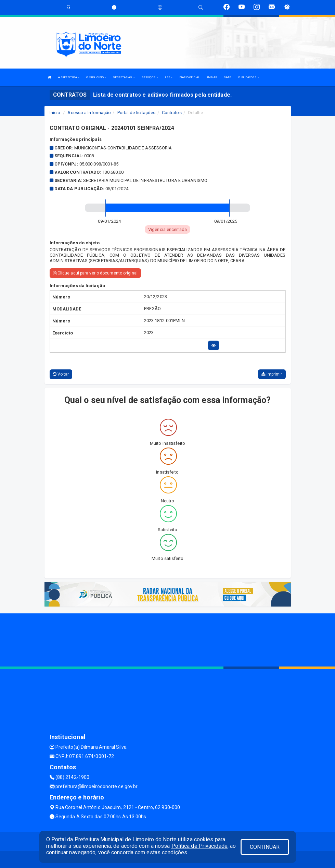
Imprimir (272, 374)
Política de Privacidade (199, 846)
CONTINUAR (265, 847)
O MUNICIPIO (96, 77)
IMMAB (212, 77)
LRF (169, 77)
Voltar (61, 374)
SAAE (227, 77)
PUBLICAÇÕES (249, 77)
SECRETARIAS (124, 77)
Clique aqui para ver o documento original (95, 273)
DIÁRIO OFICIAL (190, 77)
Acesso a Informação (89, 113)
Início (55, 113)
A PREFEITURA (69, 77)
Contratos (172, 113)
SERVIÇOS (150, 77)
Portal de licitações (137, 113)
